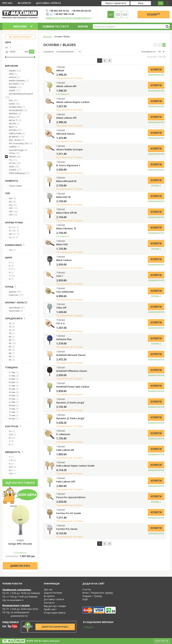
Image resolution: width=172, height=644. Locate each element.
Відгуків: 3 (156, 185)
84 (10, 340)
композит (14, 295)
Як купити (24, 3)
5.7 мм (12, 376)
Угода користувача (55, 613)
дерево (13, 292)
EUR (125, 14)
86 (10, 347)
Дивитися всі (20, 566)
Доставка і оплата (49, 3)
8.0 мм (12, 419)
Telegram (86, 627)
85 (10, 343)
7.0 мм (12, 409)
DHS (11, 100)
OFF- (11, 208)
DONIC (12, 104)
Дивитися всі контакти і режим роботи (69, 18)
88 (10, 353)
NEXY (11, 127)
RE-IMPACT (14, 137)
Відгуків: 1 (156, 248)
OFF (11, 212)
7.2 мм (12, 412)
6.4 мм (12, 395)
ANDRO (12, 71)
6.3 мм (12, 392)
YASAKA (13, 170)
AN (10, 234)
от (7, 47)
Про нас (7, 3)
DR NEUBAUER (16, 110)
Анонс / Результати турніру (98, 593)
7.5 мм (12, 415)
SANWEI (13, 147)
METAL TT (13, 120)
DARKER (13, 87)
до (7, 52)
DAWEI (12, 90)
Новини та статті (56, 26)
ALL (10, 202)
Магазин (48, 36)
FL (10, 227)
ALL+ (11, 205)
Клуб (85, 599)
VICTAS (12, 163)
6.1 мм (12, 386)
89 (10, 356)
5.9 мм (12, 379)
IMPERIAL (13, 114)
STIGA (12, 153)
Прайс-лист (50, 609)
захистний (14, 311)
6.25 (11, 434)
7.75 (11, 460)
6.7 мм (12, 402)
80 (10, 337)
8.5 (10, 470)
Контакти (49, 603)
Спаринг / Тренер (92, 596)
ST (10, 231)
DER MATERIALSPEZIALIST (21, 94)
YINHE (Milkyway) (17, 173)
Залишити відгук (156, 74)
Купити (156, 70)
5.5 (10, 431)
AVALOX (13, 77)
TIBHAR (12, 157)
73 (10, 327)
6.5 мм (12, 399)
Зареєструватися (116, 3)
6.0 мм (12, 382)
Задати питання (53, 593)
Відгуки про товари (20, 483)
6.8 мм (12, 405)
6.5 (10, 438)
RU (154, 3)
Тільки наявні (15, 186)
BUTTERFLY (14, 84)
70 (10, 323)
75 (10, 330)
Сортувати (48, 52)
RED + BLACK (15, 140)
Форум (83, 26)
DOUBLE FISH (15, 107)
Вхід (141, 3)
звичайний (14, 308)
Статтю (87, 589)
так (10, 250)
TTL (10, 160)
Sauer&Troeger (16, 150)
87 (10, 350)
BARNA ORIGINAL (17, 81)
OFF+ (11, 215)
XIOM (11, 167)
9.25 (11, 473)
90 (10, 360)
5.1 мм (12, 372)
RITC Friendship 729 (18, 143)
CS (10, 237)
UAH (111, 14)
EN (167, 3)
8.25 (11, 467)
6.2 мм (12, 389)
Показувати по (148, 52)
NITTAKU (13, 130)
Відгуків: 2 (156, 296)
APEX (12, 74)
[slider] (6, 57)
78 (10, 333)
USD (118, 14)
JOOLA (12, 117)
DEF (11, 198)
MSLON (12, 124)
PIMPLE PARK (15, 133)
